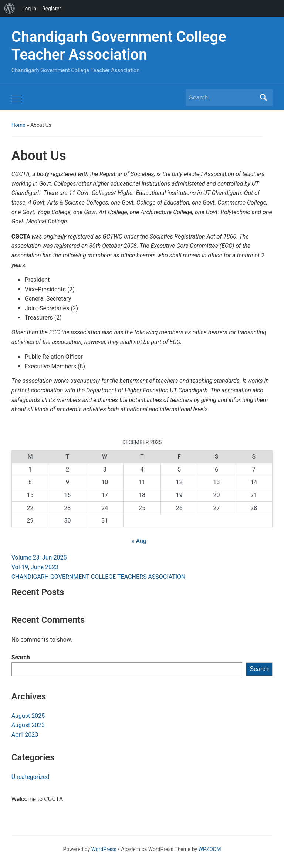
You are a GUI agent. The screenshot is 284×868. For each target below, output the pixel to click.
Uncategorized (31, 777)
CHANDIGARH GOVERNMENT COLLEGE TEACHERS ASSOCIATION (99, 577)
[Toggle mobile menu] (16, 98)
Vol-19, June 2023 (35, 567)
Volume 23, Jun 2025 (39, 558)
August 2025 (28, 716)
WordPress (104, 849)
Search (21, 657)
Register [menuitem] (52, 9)
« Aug (139, 541)
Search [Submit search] (263, 98)
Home (18, 125)
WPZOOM (210, 849)
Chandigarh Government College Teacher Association (119, 46)
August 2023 (28, 725)
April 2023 (25, 735)
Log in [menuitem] (29, 9)
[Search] (222, 98)
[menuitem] (10, 9)
